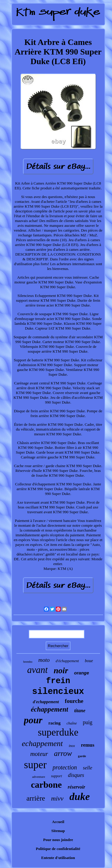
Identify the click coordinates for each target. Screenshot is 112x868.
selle (88, 768)
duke (80, 797)
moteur (39, 754)
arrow (63, 753)
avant (37, 670)
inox (72, 746)
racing (55, 723)
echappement (42, 744)
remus (88, 745)
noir (61, 670)
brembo (28, 662)
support (57, 776)
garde (82, 756)
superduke (58, 732)
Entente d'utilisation (58, 858)
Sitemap (58, 831)
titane (80, 711)
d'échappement (67, 661)
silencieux (58, 692)
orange (82, 673)
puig (88, 722)
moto (44, 660)
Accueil (58, 822)
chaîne (72, 723)
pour (33, 720)
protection (65, 767)
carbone (46, 785)
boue (89, 661)
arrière (36, 798)
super (35, 765)
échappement (49, 709)
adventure (38, 777)
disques (76, 775)
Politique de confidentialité (58, 849)
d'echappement (46, 702)
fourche (74, 701)
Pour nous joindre (58, 840)
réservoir (77, 787)
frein (58, 681)
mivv (57, 798)
